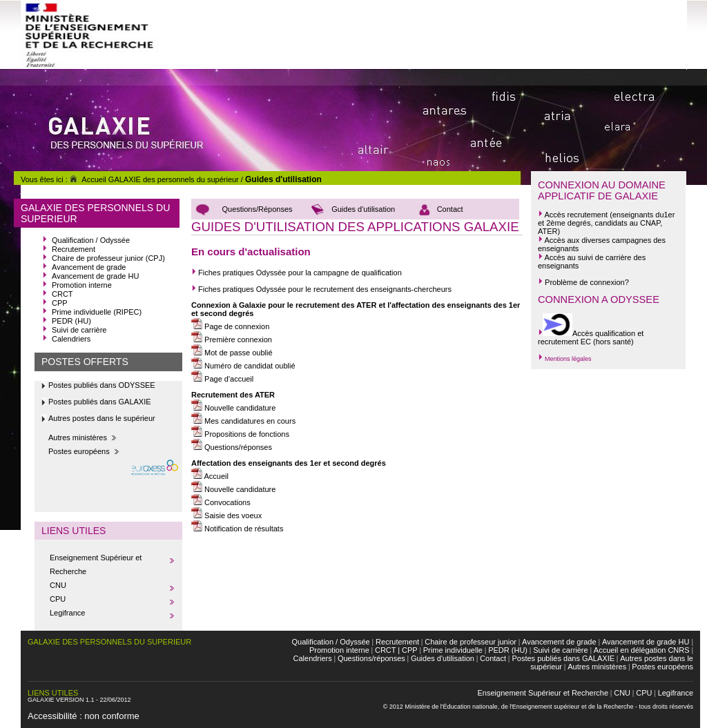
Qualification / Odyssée (91, 240)
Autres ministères (78, 437)
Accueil (210, 476)
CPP (60, 303)
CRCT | (387, 650)
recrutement (587, 215)
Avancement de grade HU (95, 276)
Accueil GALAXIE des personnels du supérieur (153, 179)
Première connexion (232, 340)
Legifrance (67, 613)
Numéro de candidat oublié (243, 366)
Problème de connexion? (583, 282)
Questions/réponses (237, 447)
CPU (58, 599)
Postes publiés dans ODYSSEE (102, 385)
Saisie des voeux (226, 515)
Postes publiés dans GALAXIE (100, 402)
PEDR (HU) (71, 321)
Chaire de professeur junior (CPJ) (108, 258)
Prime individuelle (453, 650)
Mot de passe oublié (232, 353)
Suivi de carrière (79, 330)
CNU (58, 585)
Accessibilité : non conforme (84, 716)
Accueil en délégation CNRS (642, 650)
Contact (450, 209)
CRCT (62, 294)
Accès (555, 215)
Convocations (221, 502)
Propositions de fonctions (240, 434)
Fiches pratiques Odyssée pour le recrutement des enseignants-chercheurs (323, 289)
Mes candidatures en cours (243, 421)
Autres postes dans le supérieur (102, 418)
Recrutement (74, 249)
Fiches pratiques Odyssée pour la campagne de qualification (297, 273)
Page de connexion (230, 326)
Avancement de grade (89, 267)
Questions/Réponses (257, 209)
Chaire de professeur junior (471, 642)
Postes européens (79, 451)
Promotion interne (82, 285)
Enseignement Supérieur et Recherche (543, 693)
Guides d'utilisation (283, 179)
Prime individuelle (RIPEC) (97, 312)
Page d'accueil (222, 379)
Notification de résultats (237, 529)
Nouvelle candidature (233, 408)
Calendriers (71, 339)
